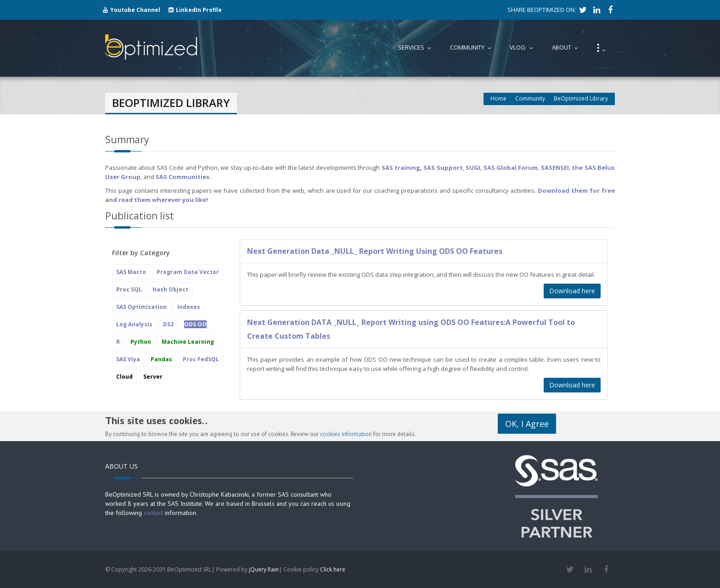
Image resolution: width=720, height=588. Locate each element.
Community (530, 98)
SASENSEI (555, 168)
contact (153, 513)
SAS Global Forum (511, 168)
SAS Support (443, 168)
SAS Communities (183, 177)
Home (498, 98)
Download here (572, 291)
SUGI (473, 168)
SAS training (401, 168)
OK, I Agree (527, 424)
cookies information (346, 434)
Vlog (523, 47)
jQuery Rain (264, 569)
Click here (333, 569)
